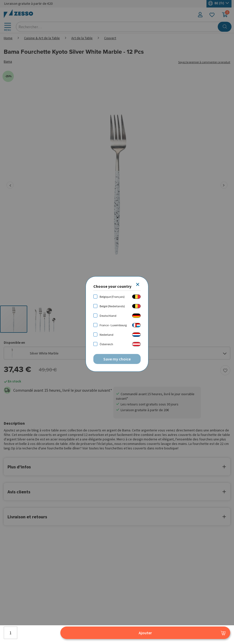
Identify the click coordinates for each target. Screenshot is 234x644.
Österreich (106, 344)
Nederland (106, 335)
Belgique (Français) (112, 297)
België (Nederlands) (112, 306)
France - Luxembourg (113, 325)
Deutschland (108, 316)
